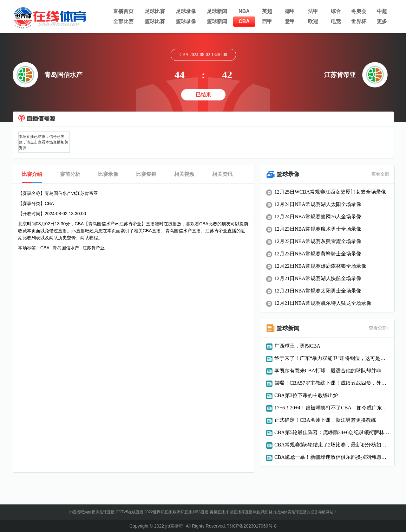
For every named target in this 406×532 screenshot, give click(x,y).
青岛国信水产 (66, 248)
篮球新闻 (217, 21)
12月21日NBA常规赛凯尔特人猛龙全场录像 (323, 303)
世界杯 (359, 21)
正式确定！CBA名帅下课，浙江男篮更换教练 (325, 420)
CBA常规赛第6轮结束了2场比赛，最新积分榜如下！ (332, 445)
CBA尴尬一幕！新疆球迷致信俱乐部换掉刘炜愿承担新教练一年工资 (332, 457)
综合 (336, 11)
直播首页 (123, 11)
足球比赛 (155, 11)
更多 (382, 21)
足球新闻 (217, 11)
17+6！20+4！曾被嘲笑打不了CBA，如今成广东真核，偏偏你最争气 (332, 408)
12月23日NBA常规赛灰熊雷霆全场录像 (318, 241)
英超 (267, 11)
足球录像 (186, 11)
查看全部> (379, 328)
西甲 (267, 21)
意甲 (290, 21)
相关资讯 (222, 174)
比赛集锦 (146, 174)
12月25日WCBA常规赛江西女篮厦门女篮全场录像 (330, 192)
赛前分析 (70, 174)
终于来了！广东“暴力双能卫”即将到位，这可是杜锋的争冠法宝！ (332, 358)
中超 (382, 11)
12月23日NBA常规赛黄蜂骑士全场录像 (318, 254)
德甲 (290, 11)
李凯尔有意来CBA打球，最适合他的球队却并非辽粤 (332, 371)
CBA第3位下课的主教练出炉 (306, 395)
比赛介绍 (32, 174)
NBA (244, 11)
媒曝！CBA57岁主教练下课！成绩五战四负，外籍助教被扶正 (332, 383)
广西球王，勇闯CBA (297, 346)
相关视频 (184, 174)
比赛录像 (108, 174)
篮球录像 (186, 21)
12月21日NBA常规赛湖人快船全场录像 (318, 278)
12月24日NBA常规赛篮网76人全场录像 (318, 217)
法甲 (313, 11)
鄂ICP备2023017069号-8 (252, 526)
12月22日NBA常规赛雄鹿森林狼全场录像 (320, 266)
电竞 (336, 21)
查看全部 (380, 174)
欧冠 (313, 21)
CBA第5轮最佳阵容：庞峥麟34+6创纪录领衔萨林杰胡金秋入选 (332, 432)
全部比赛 (123, 21)
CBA (244, 21)
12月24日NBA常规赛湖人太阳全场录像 (318, 204)
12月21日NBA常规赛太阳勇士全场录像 (318, 291)
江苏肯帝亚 (94, 248)
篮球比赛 (155, 21)
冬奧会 (359, 11)
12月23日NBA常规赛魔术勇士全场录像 (318, 229)
